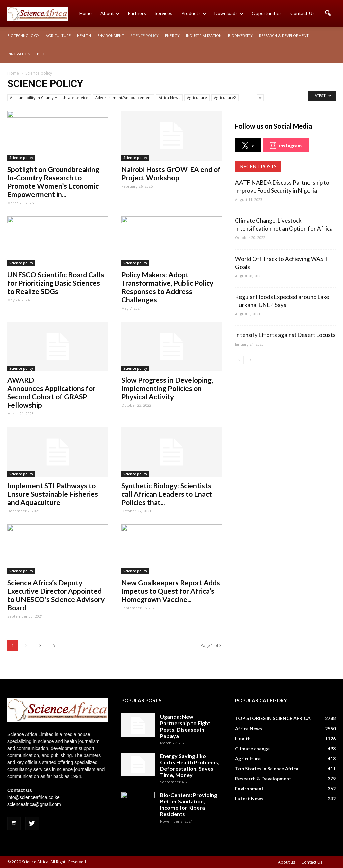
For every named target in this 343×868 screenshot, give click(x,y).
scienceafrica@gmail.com (34, 804)
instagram (286, 146)
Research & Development (284, 36)
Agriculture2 (225, 98)
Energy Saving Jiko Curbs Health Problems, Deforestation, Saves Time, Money (190, 765)
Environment (111, 36)
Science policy (145, 36)
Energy (172, 36)
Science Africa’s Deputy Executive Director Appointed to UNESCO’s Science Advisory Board (56, 595)
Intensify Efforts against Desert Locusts (285, 335)
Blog (42, 54)
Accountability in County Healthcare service (49, 98)
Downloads (229, 13)
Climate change (252, 748)
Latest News (249, 799)
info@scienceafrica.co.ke (33, 797)
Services (164, 13)
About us (287, 862)
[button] (328, 13)
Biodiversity (240, 36)
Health (84, 36)
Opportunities (267, 13)
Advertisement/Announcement (124, 98)
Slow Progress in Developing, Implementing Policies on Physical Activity (167, 388)
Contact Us (302, 13)
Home (86, 13)
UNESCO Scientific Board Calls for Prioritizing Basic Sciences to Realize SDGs (56, 283)
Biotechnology (23, 36)
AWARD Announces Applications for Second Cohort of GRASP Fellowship (51, 392)
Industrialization (204, 36)
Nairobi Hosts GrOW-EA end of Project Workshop (171, 173)
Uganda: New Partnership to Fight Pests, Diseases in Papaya (185, 726)
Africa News (169, 98)
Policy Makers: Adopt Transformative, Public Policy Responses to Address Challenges (167, 287)
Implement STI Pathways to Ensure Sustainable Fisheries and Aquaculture (53, 494)
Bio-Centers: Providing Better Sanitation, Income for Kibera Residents (189, 804)
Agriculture (58, 36)
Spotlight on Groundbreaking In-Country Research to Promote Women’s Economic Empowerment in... (53, 182)
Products (194, 13)
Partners (137, 13)
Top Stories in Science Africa (267, 768)
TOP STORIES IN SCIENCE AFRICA (273, 718)
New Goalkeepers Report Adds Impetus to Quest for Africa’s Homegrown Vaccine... (171, 591)
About (110, 13)
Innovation (19, 54)
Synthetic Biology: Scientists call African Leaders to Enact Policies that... (167, 494)
